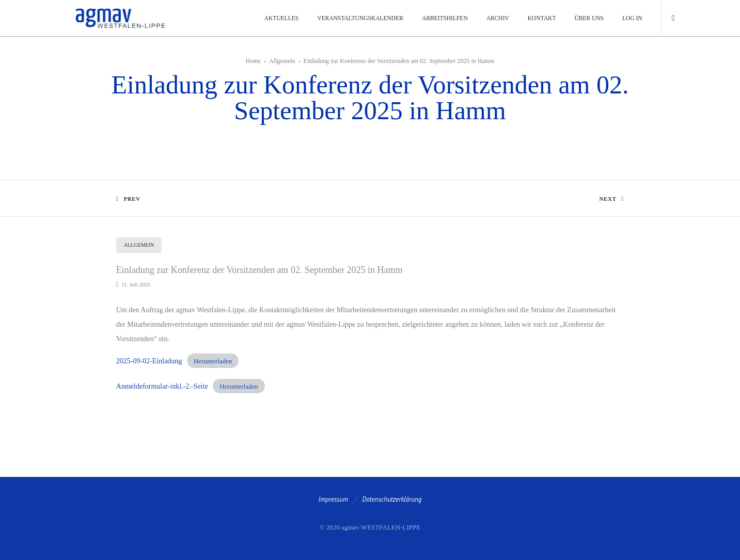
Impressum (333, 499)
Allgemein (282, 61)
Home (253, 61)
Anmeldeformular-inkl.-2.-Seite (162, 386)
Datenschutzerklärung (392, 499)
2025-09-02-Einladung (149, 361)
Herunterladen (213, 361)
